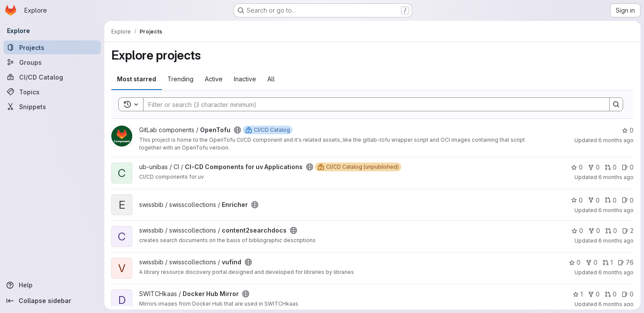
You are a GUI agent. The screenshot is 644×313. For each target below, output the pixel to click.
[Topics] (52, 92)
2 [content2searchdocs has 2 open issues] (628, 231)
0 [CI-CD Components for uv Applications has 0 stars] (577, 167)
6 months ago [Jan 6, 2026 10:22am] (616, 241)
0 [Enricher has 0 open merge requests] (611, 200)
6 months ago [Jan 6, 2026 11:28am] (616, 140)
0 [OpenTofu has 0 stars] (628, 130)
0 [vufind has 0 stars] (575, 262)
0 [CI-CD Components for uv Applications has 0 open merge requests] (611, 167)
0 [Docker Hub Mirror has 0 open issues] (628, 294)
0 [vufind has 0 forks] (592, 262)
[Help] (52, 285)
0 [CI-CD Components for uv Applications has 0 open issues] (628, 167)
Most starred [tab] (137, 79)
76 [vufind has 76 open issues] (626, 262)
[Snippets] (52, 107)
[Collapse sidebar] (52, 301)
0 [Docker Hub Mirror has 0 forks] (594, 294)
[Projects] (52, 47)
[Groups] (52, 62)
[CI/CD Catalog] (52, 77)
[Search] (372, 104)
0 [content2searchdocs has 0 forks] (594, 231)
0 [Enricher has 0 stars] (577, 200)
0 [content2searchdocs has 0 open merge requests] (611, 231)
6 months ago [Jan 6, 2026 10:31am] (616, 210)
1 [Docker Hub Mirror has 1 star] (578, 294)
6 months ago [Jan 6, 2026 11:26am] (616, 177)
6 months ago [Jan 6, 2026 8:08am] (616, 272)
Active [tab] (214, 79)
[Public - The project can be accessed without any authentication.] (237, 130)
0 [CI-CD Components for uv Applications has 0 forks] (594, 167)
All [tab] (271, 79)
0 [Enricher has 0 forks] (594, 200)
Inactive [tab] (245, 79)
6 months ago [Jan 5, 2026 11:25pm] (616, 304)
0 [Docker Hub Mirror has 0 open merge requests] (611, 294)
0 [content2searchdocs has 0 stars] (577, 231)
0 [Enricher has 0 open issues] (628, 200)
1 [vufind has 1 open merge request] (608, 262)
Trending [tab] (180, 79)
